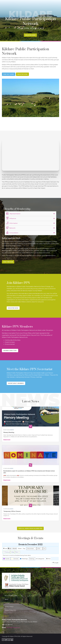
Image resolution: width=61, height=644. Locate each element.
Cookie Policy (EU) (10, 610)
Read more (7, 440)
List (9, 549)
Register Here (30, 35)
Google (55, 563)
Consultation (12, 233)
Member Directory (10, 351)
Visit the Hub (8, 262)
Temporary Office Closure (12, 511)
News (12, 468)
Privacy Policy (9, 607)
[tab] (30, 214)
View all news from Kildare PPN (30, 528)
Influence (11, 218)
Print (48, 559)
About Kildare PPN (11, 596)
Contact (7, 603)
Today (12, 552)
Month (15, 548)
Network (11, 228)
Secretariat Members (16, 383)
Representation (13, 213)
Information (12, 223)
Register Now (22, 74)
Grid (5, 549)
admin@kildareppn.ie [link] (13, 627)
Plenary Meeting (9, 432)
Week (20, 548)
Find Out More (9, 74)
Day (24, 548)
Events (12, 430)
